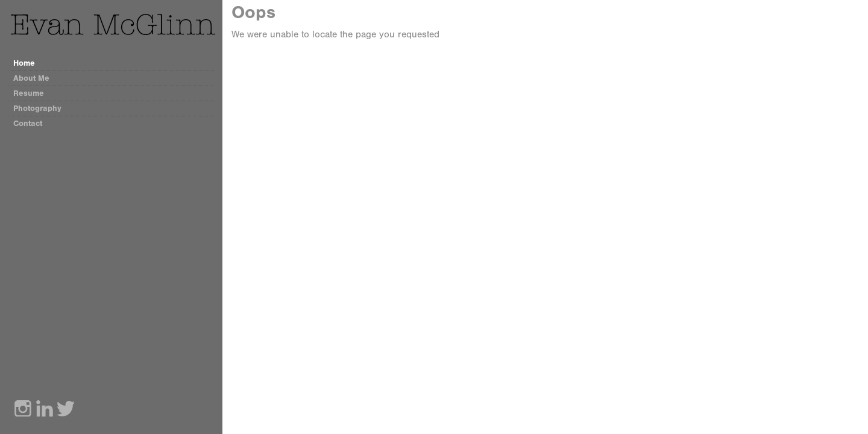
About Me (31, 78)
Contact (28, 123)
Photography (37, 108)
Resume (29, 93)
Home (24, 63)
